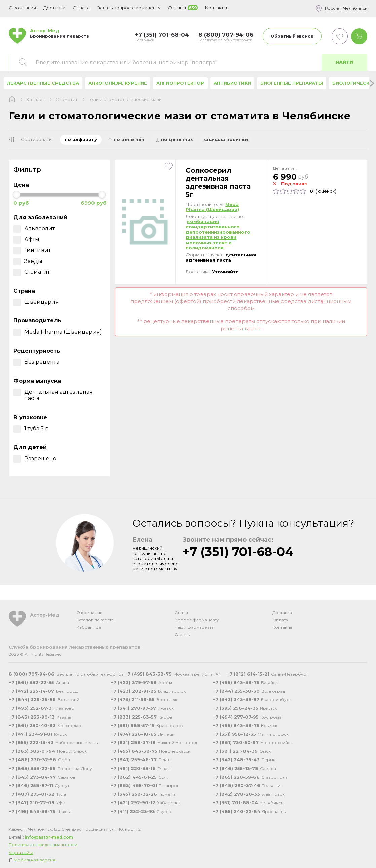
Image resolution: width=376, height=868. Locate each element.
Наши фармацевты (194, 627)
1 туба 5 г (31, 428)
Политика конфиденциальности (43, 845)
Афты (26, 239)
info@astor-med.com (49, 837)
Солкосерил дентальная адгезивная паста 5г (218, 182)
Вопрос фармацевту (197, 620)
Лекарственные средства (43, 83)
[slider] (16, 194)
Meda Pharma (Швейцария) (58, 332)
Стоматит (67, 100)
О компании (89, 613)
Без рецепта (36, 362)
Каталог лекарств (95, 620)
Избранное (89, 627)
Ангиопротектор (180, 83)
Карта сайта (21, 852)
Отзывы (183, 634)
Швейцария (36, 302)
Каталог (35, 100)
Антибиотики (232, 83)
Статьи (181, 613)
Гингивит (32, 250)
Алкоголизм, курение (118, 83)
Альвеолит (34, 229)
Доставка (282, 613)
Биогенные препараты (292, 83)
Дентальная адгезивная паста (53, 395)
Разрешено (35, 458)
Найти (344, 62)
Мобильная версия (35, 860)
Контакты (282, 627)
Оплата (81, 8)
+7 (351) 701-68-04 (238, 552)
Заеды (28, 261)
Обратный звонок (292, 36)
